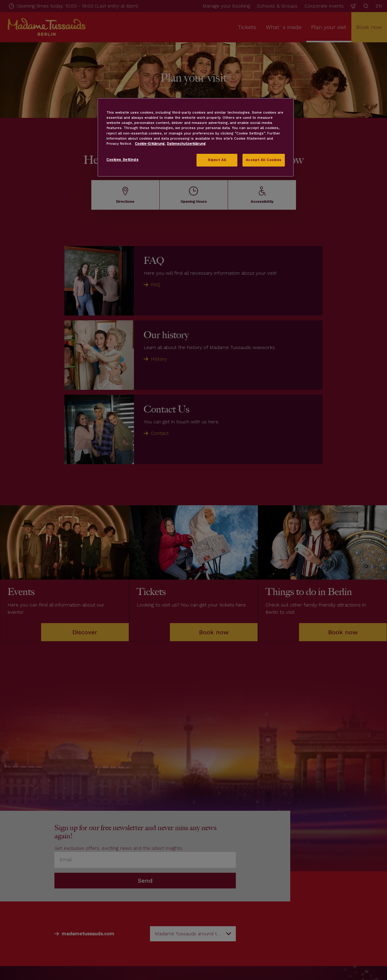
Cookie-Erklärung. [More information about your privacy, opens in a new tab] (150, 144)
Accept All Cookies (264, 160)
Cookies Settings (122, 160)
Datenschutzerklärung (186, 144)
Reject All (217, 160)
